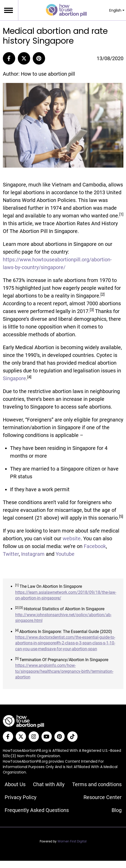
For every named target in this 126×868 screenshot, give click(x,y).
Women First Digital (72, 841)
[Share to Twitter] (24, 58)
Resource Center (103, 797)
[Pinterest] (39, 58)
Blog (117, 810)
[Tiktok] (72, 737)
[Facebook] (8, 737)
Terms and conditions (97, 784)
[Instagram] (34, 737)
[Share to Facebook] (9, 58)
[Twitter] (21, 737)
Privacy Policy (20, 797)
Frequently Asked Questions (37, 810)
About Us (15, 784)
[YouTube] (47, 737)
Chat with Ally (49, 784)
